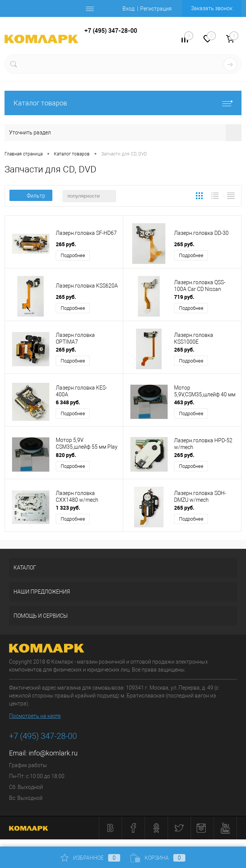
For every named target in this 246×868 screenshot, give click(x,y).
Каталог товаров (123, 103)
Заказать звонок (212, 8)
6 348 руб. (68, 402)
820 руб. (66, 455)
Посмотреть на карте (35, 716)
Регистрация (156, 9)
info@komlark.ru (53, 753)
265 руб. (66, 244)
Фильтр (31, 196)
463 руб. (184, 402)
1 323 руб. (68, 508)
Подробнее (73, 255)
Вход (128, 9)
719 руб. (184, 297)
